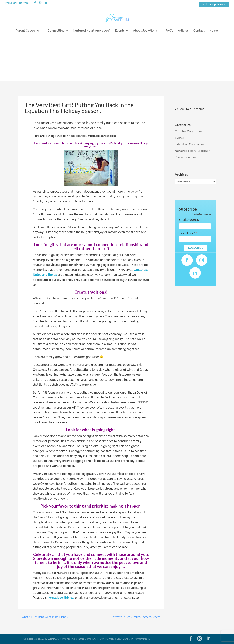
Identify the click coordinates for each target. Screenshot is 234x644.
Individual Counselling (190, 144)
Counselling (56, 31)
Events (120, 31)
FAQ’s (169, 31)
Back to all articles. (192, 109)
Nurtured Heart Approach (92, 31)
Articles (183, 31)
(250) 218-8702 (21, 3)
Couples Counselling (189, 131)
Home (214, 31)
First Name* (188, 233)
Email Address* (190, 220)
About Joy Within (145, 31)
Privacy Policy (142, 639)
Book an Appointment (214, 5)
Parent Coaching (27, 31)
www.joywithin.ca (61, 598)
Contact (199, 31)
